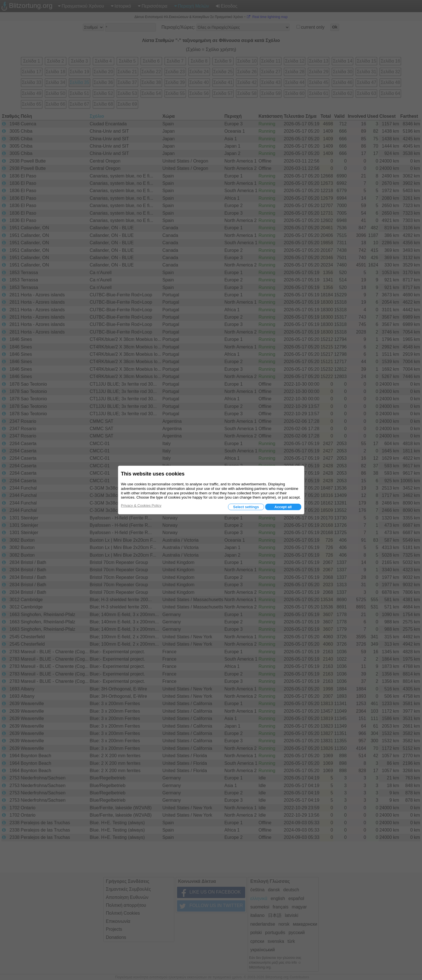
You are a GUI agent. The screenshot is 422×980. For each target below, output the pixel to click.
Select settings (246, 507)
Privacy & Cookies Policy (141, 505)
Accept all (283, 507)
